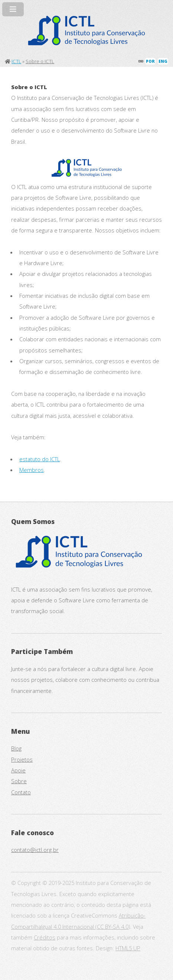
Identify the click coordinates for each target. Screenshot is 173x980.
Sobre (19, 781)
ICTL (16, 61)
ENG (163, 61)
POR (150, 61)
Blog (16, 748)
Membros (32, 470)
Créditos (45, 937)
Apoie (18, 770)
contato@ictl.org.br (35, 850)
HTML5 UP (128, 948)
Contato (21, 792)
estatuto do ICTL (40, 459)
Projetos (22, 759)
